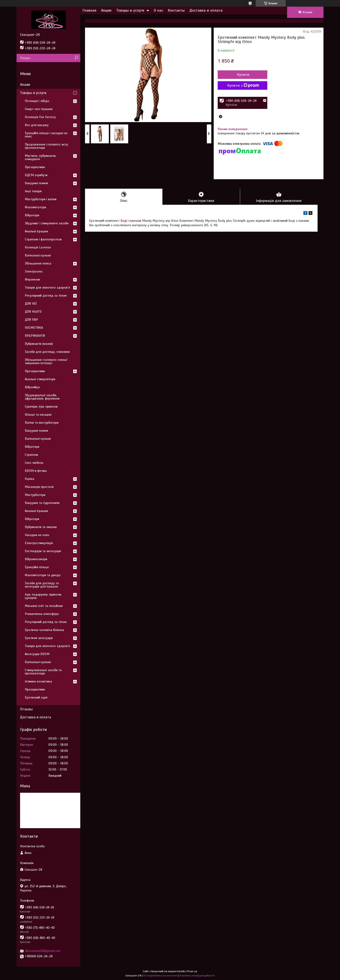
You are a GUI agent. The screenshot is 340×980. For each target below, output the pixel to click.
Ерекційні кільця (37, 567)
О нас (158, 10)
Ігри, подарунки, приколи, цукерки (43, 596)
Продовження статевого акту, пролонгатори (47, 146)
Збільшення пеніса (38, 263)
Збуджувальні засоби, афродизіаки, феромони (42, 397)
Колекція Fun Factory (40, 117)
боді (124, 221)
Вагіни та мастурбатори (42, 423)
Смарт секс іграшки (39, 109)
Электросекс (34, 271)
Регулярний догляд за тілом (46, 296)
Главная (89, 10)
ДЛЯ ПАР (31, 320)
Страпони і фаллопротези (43, 239)
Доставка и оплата (206, 10)
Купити (243, 75)
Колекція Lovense (38, 247)
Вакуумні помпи (36, 183)
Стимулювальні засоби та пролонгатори (43, 672)
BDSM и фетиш (36, 471)
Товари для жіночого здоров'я (47, 288)
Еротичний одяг (36, 697)
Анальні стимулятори (40, 379)
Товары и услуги (130, 10)
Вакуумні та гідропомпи (42, 503)
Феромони (32, 279)
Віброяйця (32, 387)
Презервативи (35, 167)
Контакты (176, 10)
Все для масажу (37, 125)
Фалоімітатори (35, 207)
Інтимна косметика (38, 681)
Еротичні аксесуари (39, 638)
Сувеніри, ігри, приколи (41, 407)
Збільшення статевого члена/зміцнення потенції (46, 361)
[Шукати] (76, 58)
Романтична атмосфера (42, 614)
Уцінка (30, 479)
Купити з (243, 85)
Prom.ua (192, 971)
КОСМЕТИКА (34, 328)
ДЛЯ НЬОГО (33, 312)
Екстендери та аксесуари (43, 551)
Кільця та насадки (38, 415)
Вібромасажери (36, 559)
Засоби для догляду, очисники (47, 352)
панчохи (135, 221)
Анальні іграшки (36, 231)
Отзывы (26, 709)
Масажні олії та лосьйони (44, 606)
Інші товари (33, 191)
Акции (106, 10)
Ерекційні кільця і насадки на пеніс (46, 135)
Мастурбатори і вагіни (41, 199)
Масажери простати (39, 487)
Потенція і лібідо (37, 101)
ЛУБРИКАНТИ (35, 336)
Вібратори (32, 215)
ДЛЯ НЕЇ (31, 304)
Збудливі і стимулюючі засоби (47, 223)
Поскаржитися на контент (160, 976)
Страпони (31, 455)
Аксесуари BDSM (37, 654)
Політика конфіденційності (197, 976)
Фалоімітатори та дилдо (43, 575)
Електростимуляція (39, 543)
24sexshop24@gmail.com (43, 951)
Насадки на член (37, 535)
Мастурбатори (35, 495)
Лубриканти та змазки (41, 527)
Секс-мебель (34, 463)
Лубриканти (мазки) (39, 344)
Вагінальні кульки (38, 255)
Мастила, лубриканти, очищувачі (40, 157)
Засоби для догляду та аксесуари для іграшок (42, 585)
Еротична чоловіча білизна (44, 630)
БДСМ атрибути (36, 175)
